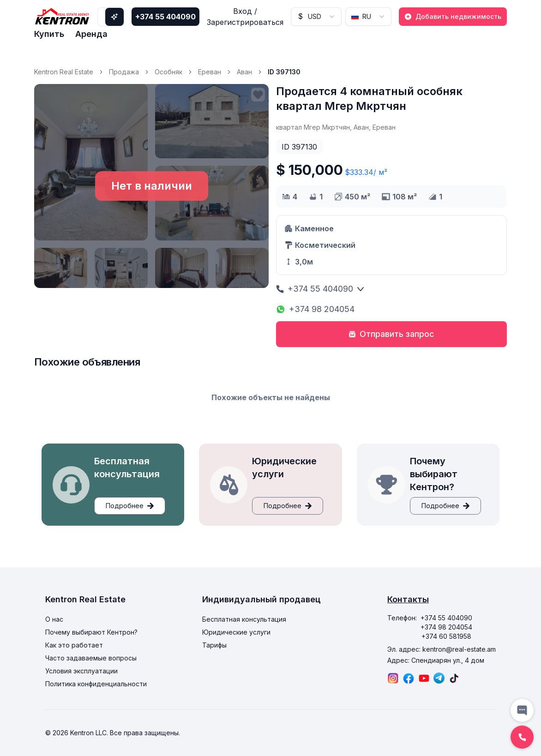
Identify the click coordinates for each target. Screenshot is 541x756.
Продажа (124, 72)
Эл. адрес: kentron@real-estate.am (442, 649)
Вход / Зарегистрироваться (245, 17)
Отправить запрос (391, 334)
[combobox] (316, 17)
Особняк (168, 72)
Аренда (91, 34)
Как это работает (74, 645)
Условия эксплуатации (81, 671)
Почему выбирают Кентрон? (91, 632)
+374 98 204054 (315, 309)
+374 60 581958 (446, 636)
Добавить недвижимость (453, 16)
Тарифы (214, 645)
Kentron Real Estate (64, 72)
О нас (54, 619)
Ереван (210, 72)
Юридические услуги (236, 632)
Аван (244, 72)
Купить (49, 34)
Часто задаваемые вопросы (91, 658)
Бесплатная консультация (244, 619)
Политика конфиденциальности (96, 684)
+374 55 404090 (165, 17)
